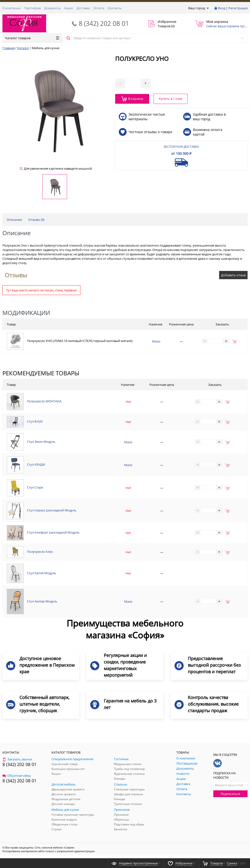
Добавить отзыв (233, 275)
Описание (14, 220)
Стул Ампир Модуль (42, 601)
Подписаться (230, 794)
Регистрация (238, 8)
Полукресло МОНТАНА (44, 401)
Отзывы (16, 275)
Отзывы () (36, 220)
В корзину (132, 99)
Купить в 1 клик (171, 99)
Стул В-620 (35, 422)
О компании (12, 8)
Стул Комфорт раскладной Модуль (53, 532)
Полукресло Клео (40, 552)
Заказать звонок (17, 759)
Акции (69, 8)
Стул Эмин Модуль (41, 442)
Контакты (115, 8)
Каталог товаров (32, 38)
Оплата (99, 8)
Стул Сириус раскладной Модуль (52, 510)
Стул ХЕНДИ (36, 464)
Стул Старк (35, 487)
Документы (52, 8)
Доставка (83, 8)
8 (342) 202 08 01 (104, 23)
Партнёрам (32, 8)
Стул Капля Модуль (42, 573)
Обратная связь (17, 776)
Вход (222, 8)
